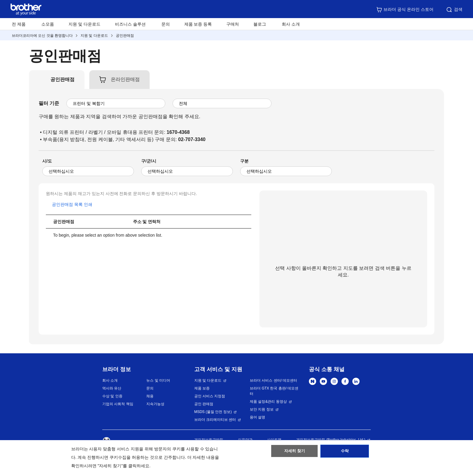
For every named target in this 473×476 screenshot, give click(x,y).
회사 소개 (110, 380)
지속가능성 (155, 404)
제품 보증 (202, 388)
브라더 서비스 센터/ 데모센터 (273, 380)
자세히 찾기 (295, 453)
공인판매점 (125, 36)
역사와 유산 (112, 388)
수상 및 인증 (112, 396)
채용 (150, 396)
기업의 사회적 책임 (118, 404)
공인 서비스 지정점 (210, 396)
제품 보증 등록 (198, 24)
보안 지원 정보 (262, 409)
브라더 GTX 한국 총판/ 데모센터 (274, 391)
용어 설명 (257, 417)
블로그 (260, 24)
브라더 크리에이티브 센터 (215, 420)
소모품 (48, 24)
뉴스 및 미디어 (158, 380)
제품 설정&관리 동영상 (268, 402)
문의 (166, 24)
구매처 (233, 24)
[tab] (62, 80)
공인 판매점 (204, 404)
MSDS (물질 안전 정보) (213, 412)
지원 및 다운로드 (84, 24)
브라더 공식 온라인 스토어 (405, 10)
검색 (454, 10)
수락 (345, 453)
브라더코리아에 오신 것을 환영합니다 (42, 36)
